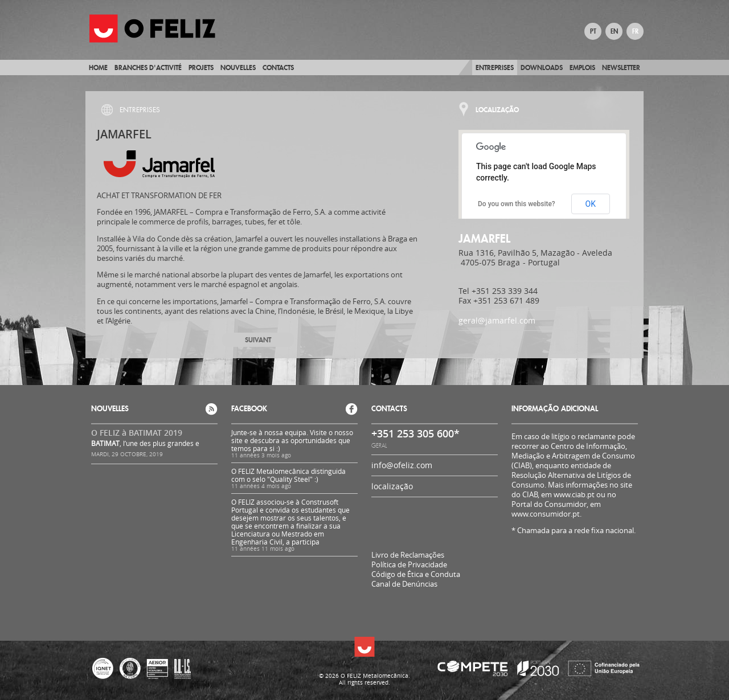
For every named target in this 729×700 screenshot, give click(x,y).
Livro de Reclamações (408, 555)
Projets (201, 67)
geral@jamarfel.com (497, 320)
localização (392, 486)
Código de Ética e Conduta (416, 574)
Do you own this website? (517, 204)
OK (591, 204)
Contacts (278, 67)
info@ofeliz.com (402, 465)
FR (635, 31)
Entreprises (495, 67)
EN (614, 31)
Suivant (258, 340)
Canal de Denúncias (404, 584)
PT (593, 31)
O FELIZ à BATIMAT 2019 (137, 433)
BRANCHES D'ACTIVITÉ (148, 67)
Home (98, 67)
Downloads (542, 67)
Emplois (582, 67)
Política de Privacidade (409, 565)
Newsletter (621, 67)
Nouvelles (238, 67)
